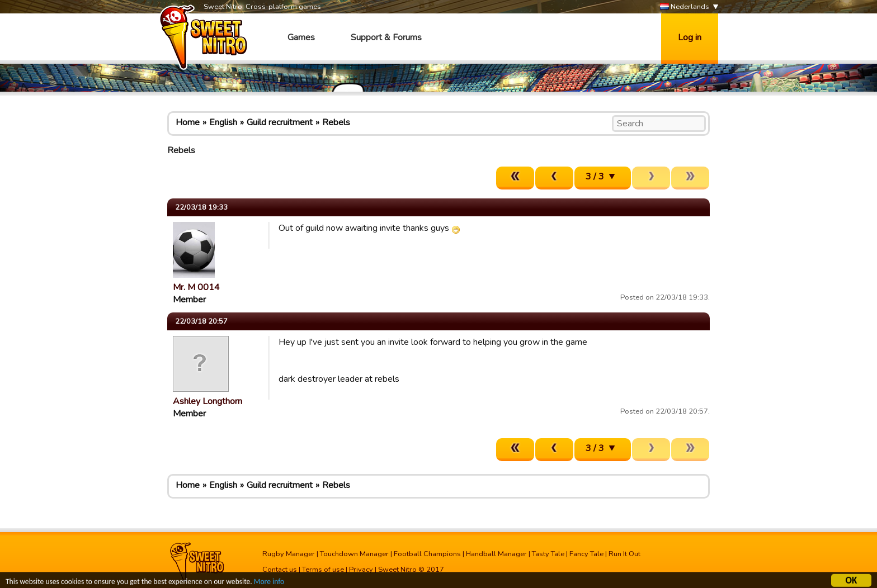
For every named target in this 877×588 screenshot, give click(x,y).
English (223, 122)
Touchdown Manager (354, 554)
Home (188, 122)
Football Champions (427, 554)
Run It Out (624, 554)
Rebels (336, 122)
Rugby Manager (289, 554)
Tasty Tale (548, 554)
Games (301, 37)
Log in (690, 37)
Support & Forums (386, 37)
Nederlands (685, 7)
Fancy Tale (586, 554)
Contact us (280, 570)
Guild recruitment (280, 122)
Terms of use (323, 570)
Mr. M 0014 (196, 287)
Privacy (361, 570)
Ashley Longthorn (208, 401)
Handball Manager (496, 554)
